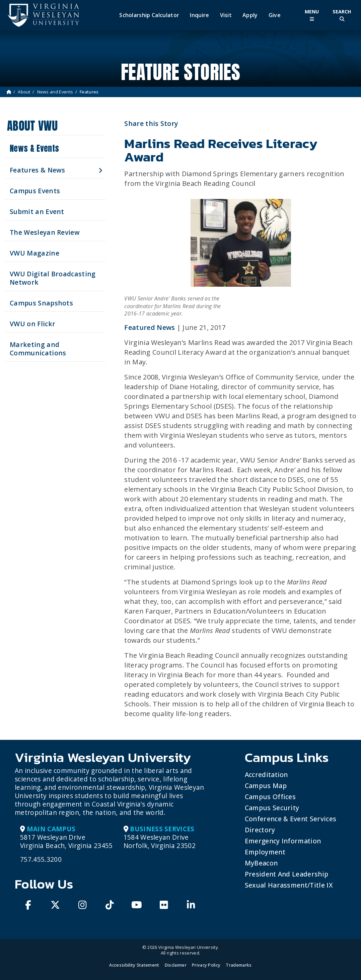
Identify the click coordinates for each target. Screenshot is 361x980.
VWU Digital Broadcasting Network (53, 278)
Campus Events (35, 191)
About (24, 92)
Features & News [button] (38, 170)
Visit (226, 15)
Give (275, 15)
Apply (250, 15)
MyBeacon (261, 863)
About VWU (32, 126)
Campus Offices (270, 797)
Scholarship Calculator (149, 15)
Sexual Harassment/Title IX (289, 885)
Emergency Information (283, 841)
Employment (265, 852)
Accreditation (266, 775)
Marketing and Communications (38, 349)
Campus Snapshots (41, 303)
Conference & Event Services (291, 819)
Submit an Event (37, 212)
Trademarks (239, 965)
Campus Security (272, 808)
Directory (260, 830)
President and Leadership (287, 874)
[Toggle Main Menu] (312, 15)
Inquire (199, 15)
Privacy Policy (206, 965)
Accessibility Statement (134, 965)
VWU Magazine (34, 253)
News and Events (55, 92)
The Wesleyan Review (45, 232)
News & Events (34, 148)
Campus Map (266, 786)
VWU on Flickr (32, 324)
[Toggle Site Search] (342, 15)
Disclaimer (176, 965)
